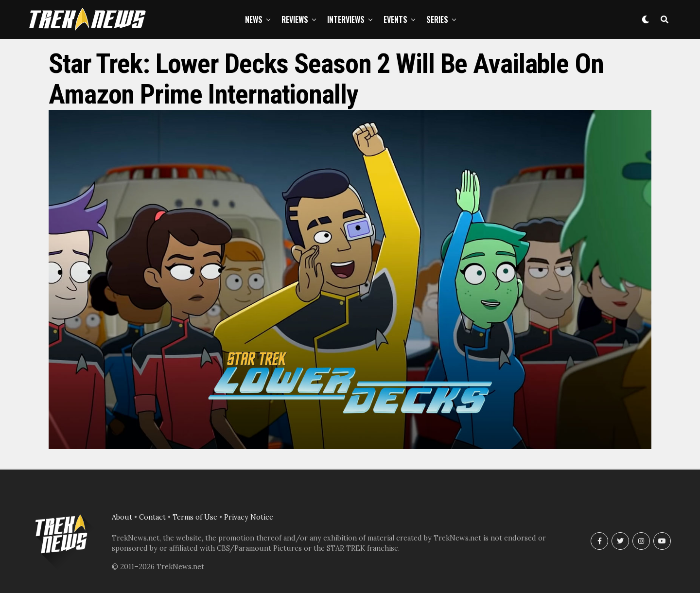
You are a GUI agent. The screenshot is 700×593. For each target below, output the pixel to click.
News (254, 19)
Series (437, 19)
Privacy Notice (249, 517)
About (122, 517)
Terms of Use (195, 517)
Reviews (295, 19)
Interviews (346, 19)
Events (395, 19)
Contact (152, 517)
